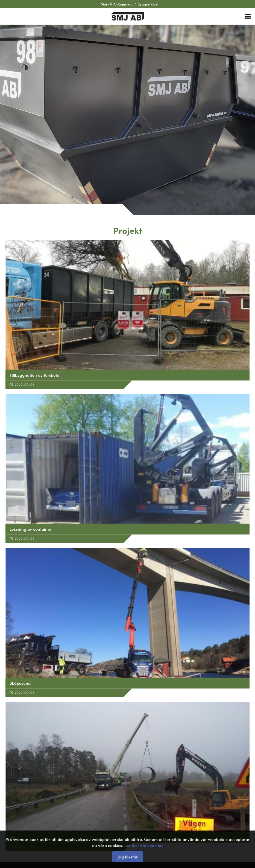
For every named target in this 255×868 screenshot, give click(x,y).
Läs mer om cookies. (144, 845)
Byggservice (147, 4)
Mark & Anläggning (117, 4)
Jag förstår (128, 857)
